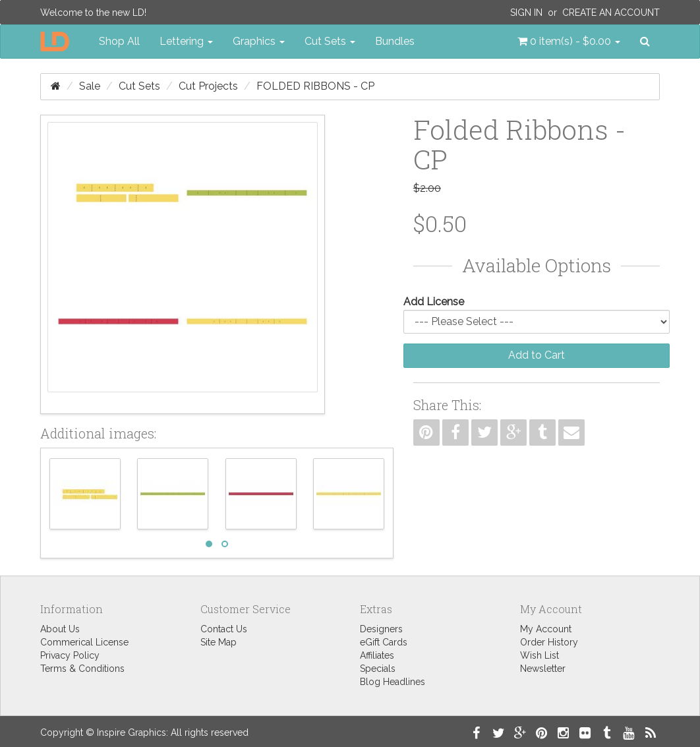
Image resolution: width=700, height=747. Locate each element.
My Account (546, 629)
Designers (381, 629)
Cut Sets (139, 86)
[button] (569, 42)
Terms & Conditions (82, 669)
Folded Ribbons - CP (315, 86)
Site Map (219, 642)
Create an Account (611, 13)
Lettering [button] (186, 41)
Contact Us (224, 629)
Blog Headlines (393, 682)
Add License (434, 302)
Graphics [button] (259, 41)
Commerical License (84, 642)
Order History (549, 642)
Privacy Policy (70, 655)
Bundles (395, 41)
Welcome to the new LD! (93, 13)
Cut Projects (208, 86)
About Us (60, 629)
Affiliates (377, 655)
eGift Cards (384, 642)
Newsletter (543, 669)
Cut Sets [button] (330, 41)
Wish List (540, 655)
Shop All (119, 41)
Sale (90, 86)
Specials (378, 669)
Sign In (526, 13)
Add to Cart (537, 355)
